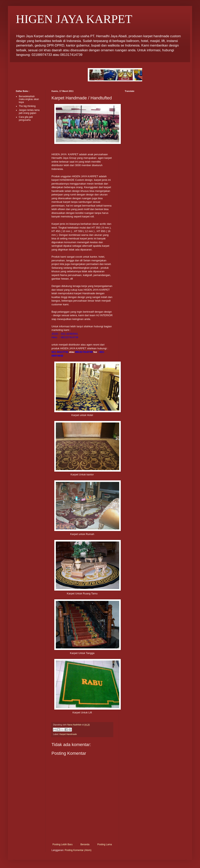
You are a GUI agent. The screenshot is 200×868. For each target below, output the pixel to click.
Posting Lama (105, 844)
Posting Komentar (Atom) (78, 850)
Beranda (85, 844)
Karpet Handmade (68, 734)
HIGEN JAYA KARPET (74, 19)
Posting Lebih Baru (62, 844)
